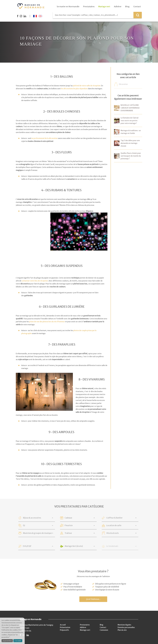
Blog (101, 625)
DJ (24, 525)
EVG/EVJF (27, 546)
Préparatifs (64, 630)
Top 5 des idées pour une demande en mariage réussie (130, 143)
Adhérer (83, 627)
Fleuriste (69, 525)
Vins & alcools (113, 533)
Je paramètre (7, 641)
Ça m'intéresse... (93, 599)
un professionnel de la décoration (44, 138)
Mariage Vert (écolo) (74, 546)
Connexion (104, 630)
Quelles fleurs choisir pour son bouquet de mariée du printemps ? (131, 156)
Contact (103, 627)
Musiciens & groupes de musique (37, 533)
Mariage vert (85, 630)
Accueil (63, 625)
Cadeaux (68, 518)
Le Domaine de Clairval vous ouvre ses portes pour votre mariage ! (129, 121)
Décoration (123, 84)
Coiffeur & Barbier (114, 518)
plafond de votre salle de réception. (87, 86)
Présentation (65, 627)
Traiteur (68, 533)
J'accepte (18, 641)
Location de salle (114, 525)
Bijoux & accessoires (32, 518)
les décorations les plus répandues (74, 89)
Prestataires (85, 625)
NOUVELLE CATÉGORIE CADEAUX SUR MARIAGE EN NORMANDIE (130, 108)
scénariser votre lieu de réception (35, 281)
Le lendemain (112, 546)
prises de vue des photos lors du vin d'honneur (47, 322)
